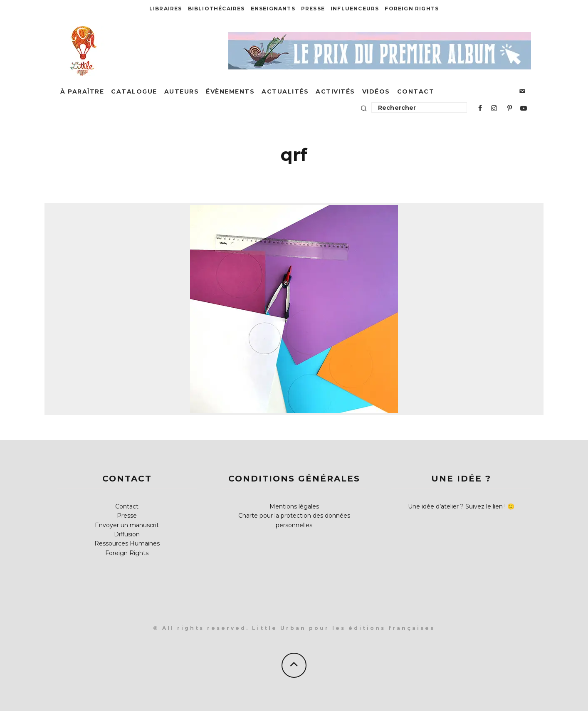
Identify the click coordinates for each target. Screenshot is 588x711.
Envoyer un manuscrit (127, 525)
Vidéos (376, 91)
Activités (335, 91)
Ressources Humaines (127, 543)
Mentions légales (294, 506)
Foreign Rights (412, 9)
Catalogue (134, 91)
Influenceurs (355, 9)
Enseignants (273, 9)
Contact (416, 91)
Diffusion (127, 534)
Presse (313, 9)
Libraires (166, 9)
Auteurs (182, 91)
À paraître (82, 91)
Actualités (285, 91)
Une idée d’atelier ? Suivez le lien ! (457, 506)
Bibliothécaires (216, 9)
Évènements (230, 91)
